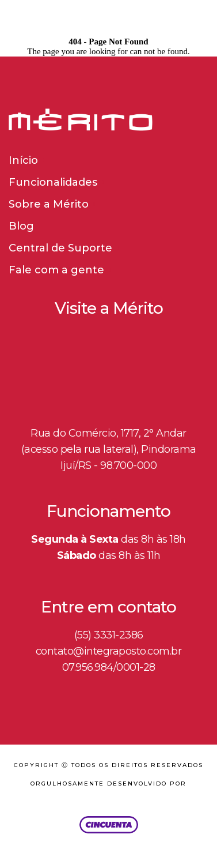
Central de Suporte (60, 248)
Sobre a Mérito (49, 204)
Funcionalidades (53, 182)
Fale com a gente (56, 270)
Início (23, 160)
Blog (21, 226)
